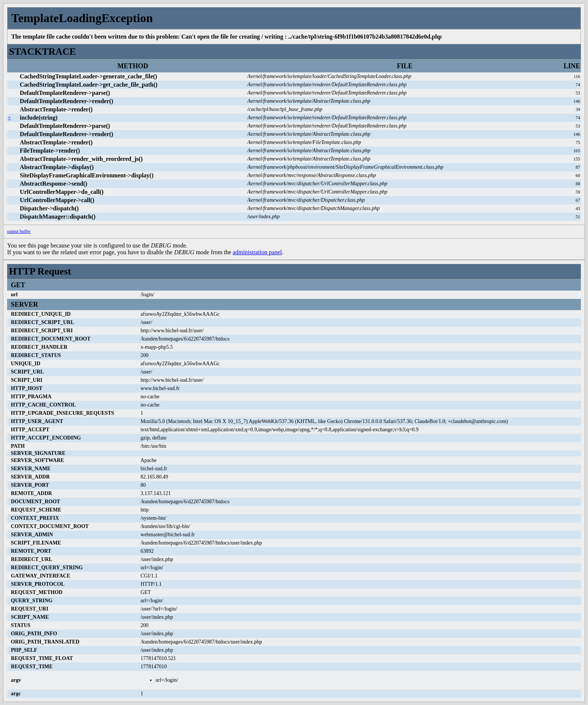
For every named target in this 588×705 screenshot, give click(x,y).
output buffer (19, 231)
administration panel (257, 252)
